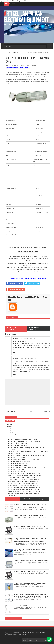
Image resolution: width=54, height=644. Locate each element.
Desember (12, 434)
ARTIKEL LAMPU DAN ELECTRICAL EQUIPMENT (26, 17)
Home (25, 640)
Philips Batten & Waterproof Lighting (19, 461)
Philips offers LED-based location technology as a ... (24, 487)
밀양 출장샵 (41, 367)
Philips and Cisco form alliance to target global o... (23, 489)
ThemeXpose (22, 634)
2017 (9, 430)
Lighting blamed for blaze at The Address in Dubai (23, 493)
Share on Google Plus (15, 289)
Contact (37, 640)
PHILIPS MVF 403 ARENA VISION (19, 444)
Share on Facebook (14, 283)
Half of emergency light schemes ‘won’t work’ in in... (24, 491)
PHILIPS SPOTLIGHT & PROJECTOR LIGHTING (23, 459)
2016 (9, 432)
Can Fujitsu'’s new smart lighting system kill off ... (23, 481)
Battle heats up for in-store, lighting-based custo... (23, 485)
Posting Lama (47, 411)
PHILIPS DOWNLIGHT (15, 453)
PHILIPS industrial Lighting (16, 471)
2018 (9, 428)
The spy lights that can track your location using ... (23, 479)
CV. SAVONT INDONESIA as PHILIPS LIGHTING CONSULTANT (28, 451)
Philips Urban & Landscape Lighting (19, 463)
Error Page (45, 640)
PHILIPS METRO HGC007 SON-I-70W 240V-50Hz (24, 440)
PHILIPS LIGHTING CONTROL (18, 446)
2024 (9, 424)
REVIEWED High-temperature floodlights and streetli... (25, 475)
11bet (48, 347)
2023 (9, 426)
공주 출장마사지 (19, 365)
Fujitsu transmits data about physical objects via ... (24, 483)
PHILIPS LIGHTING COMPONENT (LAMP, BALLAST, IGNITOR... (28, 455)
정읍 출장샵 (24, 367)
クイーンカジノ (30, 344)
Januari (11, 495)
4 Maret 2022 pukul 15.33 (27, 359)
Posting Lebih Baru (11, 411)
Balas (15, 353)
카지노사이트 (36, 347)
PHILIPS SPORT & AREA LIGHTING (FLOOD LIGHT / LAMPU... (28, 467)
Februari (11, 436)
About (30, 640)
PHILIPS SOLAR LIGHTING (17, 457)
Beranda (30, 411)
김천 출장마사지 (44, 369)
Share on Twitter (32, 283)
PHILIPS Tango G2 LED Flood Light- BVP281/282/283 (25, 442)
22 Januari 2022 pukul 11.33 (28, 339)
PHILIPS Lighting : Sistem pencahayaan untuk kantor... (25, 473)
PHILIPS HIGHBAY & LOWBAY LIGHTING (21, 465)
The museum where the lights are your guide (22, 477)
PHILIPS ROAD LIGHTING (16, 469)
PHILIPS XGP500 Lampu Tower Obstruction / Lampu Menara (27, 438)
